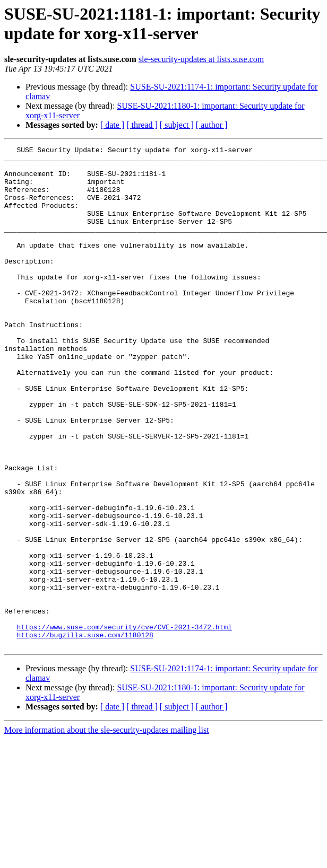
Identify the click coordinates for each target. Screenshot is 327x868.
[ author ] (212, 125)
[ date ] (112, 125)
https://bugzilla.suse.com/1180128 (85, 733)
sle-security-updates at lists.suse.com (201, 59)
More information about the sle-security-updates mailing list (107, 830)
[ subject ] (177, 125)
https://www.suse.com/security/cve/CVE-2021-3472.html (124, 724)
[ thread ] (142, 125)
